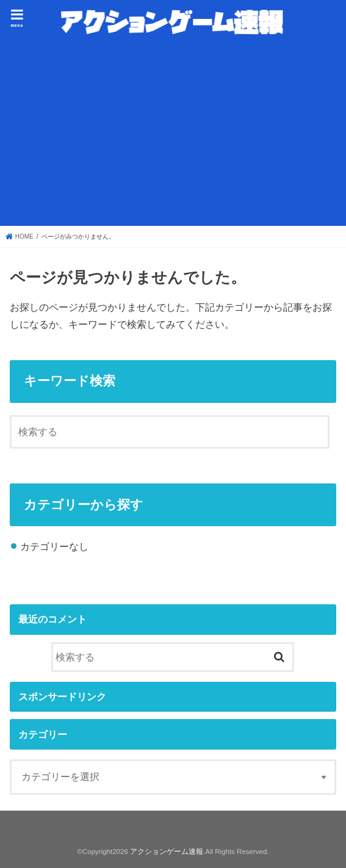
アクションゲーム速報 (167, 852)
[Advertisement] (173, 132)
